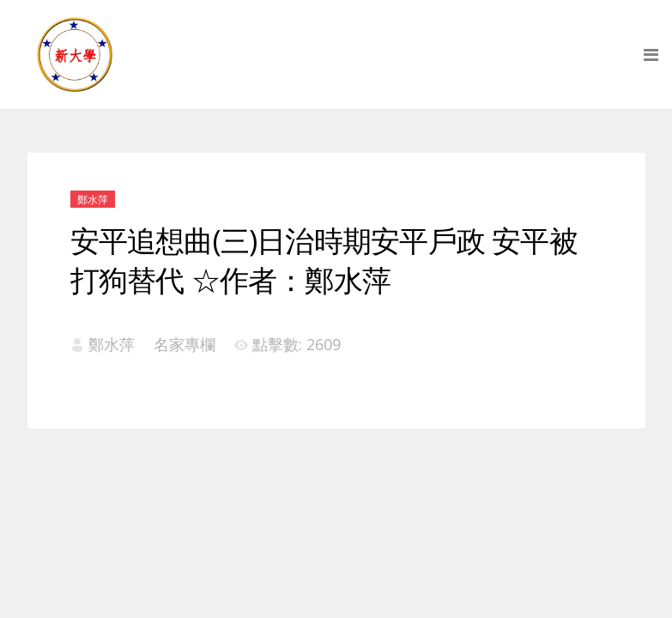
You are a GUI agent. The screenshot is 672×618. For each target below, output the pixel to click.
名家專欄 (185, 344)
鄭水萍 (93, 200)
